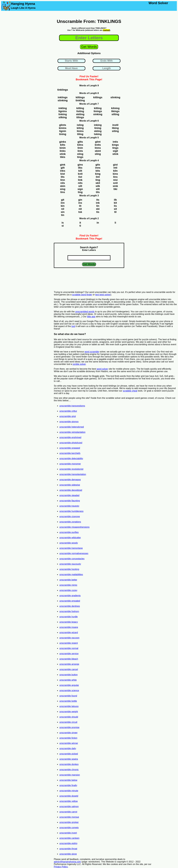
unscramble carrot (68, 812)
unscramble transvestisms (72, 406)
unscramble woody (69, 543)
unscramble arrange (69, 664)
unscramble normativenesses (74, 553)
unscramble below (68, 780)
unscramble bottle (68, 701)
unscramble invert (68, 833)
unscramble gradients (70, 596)
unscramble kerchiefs (70, 453)
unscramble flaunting (70, 501)
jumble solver (79, 364)
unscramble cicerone (70, 516)
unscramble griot (68, 416)
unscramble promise (69, 727)
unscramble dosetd (69, 796)
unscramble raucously (70, 564)
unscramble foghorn (69, 611)
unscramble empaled (70, 601)
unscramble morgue (69, 817)
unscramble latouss (69, 706)
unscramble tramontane (71, 548)
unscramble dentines (70, 606)
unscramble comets (69, 828)
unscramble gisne (68, 854)
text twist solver (103, 295)
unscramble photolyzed (71, 443)
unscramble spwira (69, 759)
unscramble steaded (69, 495)
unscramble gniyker (69, 822)
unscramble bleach (69, 659)
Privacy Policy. (61, 867)
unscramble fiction (68, 738)
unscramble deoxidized (71, 490)
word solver (102, 369)
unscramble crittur (68, 411)
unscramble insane (69, 627)
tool (73, 326)
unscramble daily (68, 748)
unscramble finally (68, 785)
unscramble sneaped (70, 448)
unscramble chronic (69, 770)
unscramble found (68, 696)
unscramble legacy (69, 622)
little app (91, 317)
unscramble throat (68, 849)
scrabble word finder (82, 295)
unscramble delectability (71, 458)
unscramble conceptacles (72, 559)
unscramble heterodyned (72, 427)
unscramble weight (69, 712)
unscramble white (68, 680)
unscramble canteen (69, 838)
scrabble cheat (130, 391)
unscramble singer (68, 733)
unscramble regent (69, 643)
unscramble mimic (68, 585)
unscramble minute (69, 791)
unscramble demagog (70, 480)
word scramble (92, 352)
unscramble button (69, 675)
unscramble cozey (68, 590)
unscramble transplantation (73, 474)
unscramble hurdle (69, 617)
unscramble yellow (69, 801)
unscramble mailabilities (71, 574)
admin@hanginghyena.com (67, 862)
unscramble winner (69, 743)
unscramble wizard (69, 632)
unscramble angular (69, 685)
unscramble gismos (69, 422)
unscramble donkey (69, 764)
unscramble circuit (68, 722)
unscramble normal (69, 648)
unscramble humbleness (71, 511)
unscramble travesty (69, 506)
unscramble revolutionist (71, 469)
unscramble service (69, 654)
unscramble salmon (69, 806)
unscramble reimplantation (72, 432)
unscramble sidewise (70, 485)
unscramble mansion (70, 775)
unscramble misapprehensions (74, 527)
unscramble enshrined (70, 437)
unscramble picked (69, 754)
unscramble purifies (69, 532)
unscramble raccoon (69, 638)
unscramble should (69, 717)
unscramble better (68, 580)
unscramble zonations (70, 522)
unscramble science (69, 690)
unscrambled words (85, 312)
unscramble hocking (69, 569)
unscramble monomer (70, 464)
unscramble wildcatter (70, 538)
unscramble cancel (69, 669)
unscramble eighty (68, 843)
